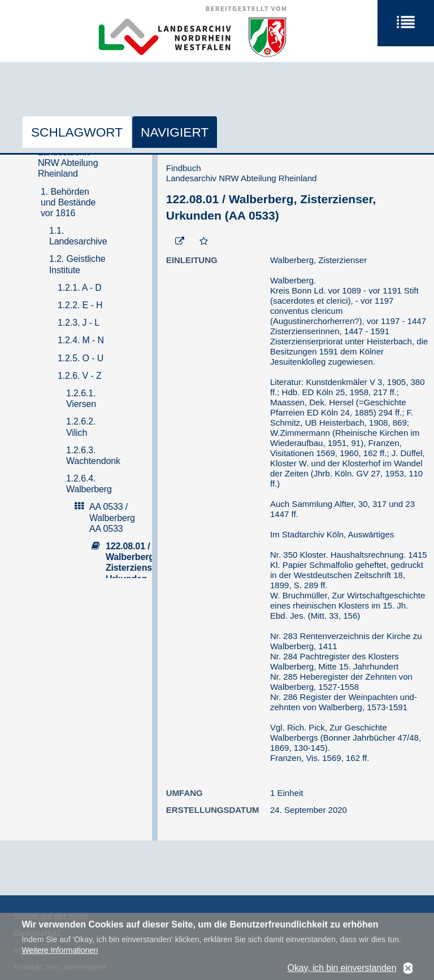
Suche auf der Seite (51, 916)
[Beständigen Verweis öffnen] (180, 242)
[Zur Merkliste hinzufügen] (204, 242)
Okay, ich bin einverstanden (342, 972)
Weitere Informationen (60, 955)
